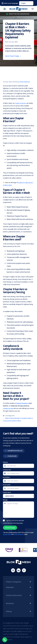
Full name (18, 465)
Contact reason (18, 495)
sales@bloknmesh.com (15, 451)
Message (18, 509)
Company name (18, 472)
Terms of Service (19, 534)
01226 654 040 (12, 456)
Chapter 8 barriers (21, 103)
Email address (18, 480)
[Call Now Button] (5, 640)
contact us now (8, 408)
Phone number (18, 487)
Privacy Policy (7, 534)
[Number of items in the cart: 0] (33, 9)
